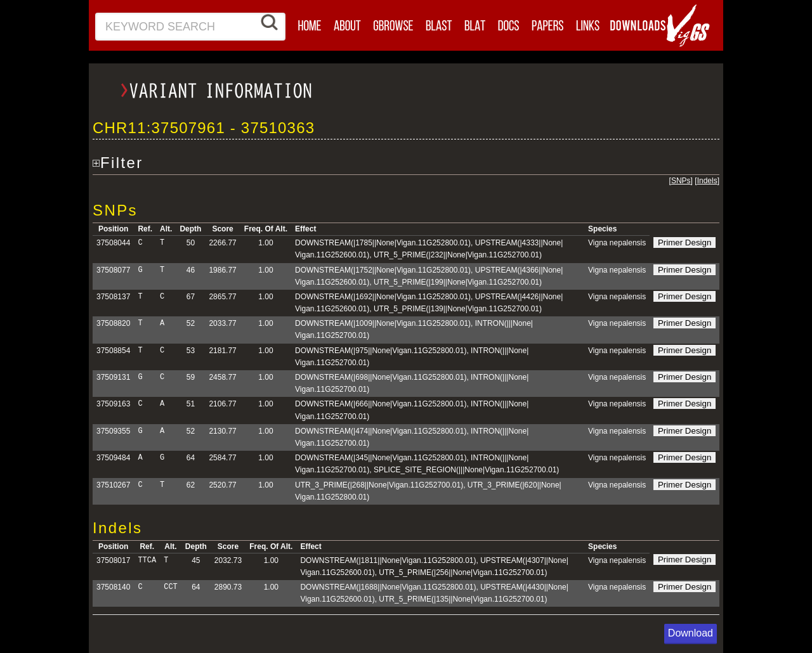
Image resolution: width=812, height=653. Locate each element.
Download (691, 633)
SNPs (681, 181)
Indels (707, 181)
